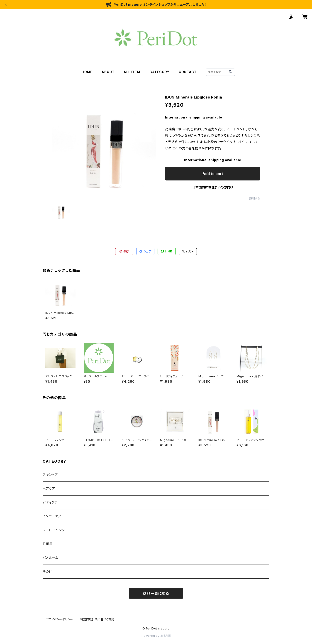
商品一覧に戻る (156, 593)
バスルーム (50, 558)
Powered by (156, 636)
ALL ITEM (132, 72)
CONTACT (188, 72)
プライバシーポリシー (60, 619)
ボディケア (50, 502)
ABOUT (108, 72)
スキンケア (50, 475)
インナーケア (52, 516)
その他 (47, 571)
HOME (87, 72)
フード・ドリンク (54, 530)
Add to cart (213, 174)
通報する (255, 199)
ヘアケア (49, 488)
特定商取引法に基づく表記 (97, 619)
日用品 (48, 544)
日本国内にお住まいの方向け (213, 187)
